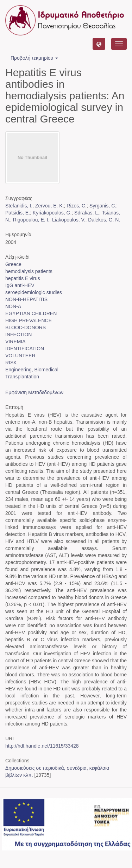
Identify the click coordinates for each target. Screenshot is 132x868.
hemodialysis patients (29, 271)
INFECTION (18, 334)
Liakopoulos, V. (69, 220)
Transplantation (22, 377)
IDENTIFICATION (25, 349)
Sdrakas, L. (87, 213)
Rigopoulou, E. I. (31, 220)
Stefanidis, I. (19, 206)
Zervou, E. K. (50, 206)
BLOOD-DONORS (26, 327)
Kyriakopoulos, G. (52, 213)
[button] (99, 44)
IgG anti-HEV (20, 285)
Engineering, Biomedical (32, 370)
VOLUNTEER (20, 356)
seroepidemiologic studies (34, 292)
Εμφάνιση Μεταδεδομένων (34, 392)
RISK (11, 363)
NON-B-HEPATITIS (26, 299)
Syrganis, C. (103, 206)
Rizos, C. (77, 206)
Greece (13, 264)
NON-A (13, 306)
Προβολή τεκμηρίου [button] (34, 58)
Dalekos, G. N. (104, 220)
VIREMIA (15, 342)
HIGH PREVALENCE (29, 320)
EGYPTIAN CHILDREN (31, 313)
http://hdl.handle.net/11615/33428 (42, 746)
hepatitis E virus (23, 278)
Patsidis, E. (18, 213)
